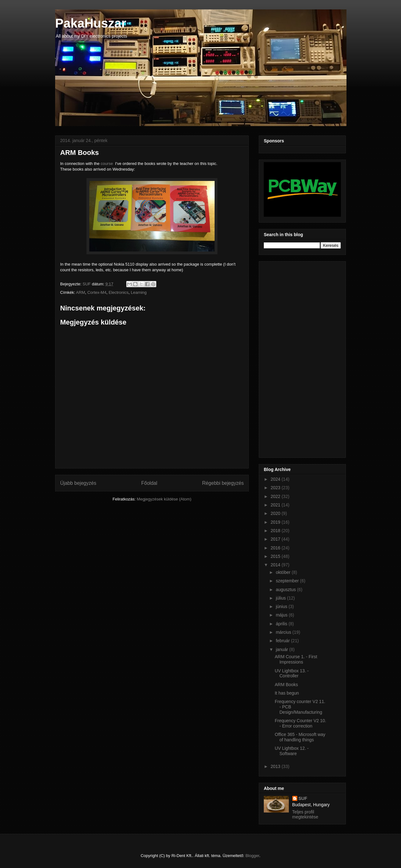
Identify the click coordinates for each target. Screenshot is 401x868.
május (282, 615)
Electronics (119, 292)
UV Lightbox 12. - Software (292, 751)
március (284, 632)
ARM (81, 292)
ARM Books (286, 685)
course (107, 164)
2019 (276, 522)
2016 (276, 548)
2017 (276, 539)
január (282, 649)
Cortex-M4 (97, 292)
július (281, 598)
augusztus (286, 590)
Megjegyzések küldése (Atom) (164, 499)
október (284, 572)
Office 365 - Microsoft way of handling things (300, 737)
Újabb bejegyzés (78, 483)
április (282, 624)
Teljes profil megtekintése (305, 814)
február (283, 641)
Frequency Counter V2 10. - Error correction (300, 723)
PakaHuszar (91, 23)
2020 (276, 513)
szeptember (288, 581)
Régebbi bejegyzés (223, 483)
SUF (303, 798)
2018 (276, 531)
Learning (139, 292)
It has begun (287, 693)
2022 (276, 496)
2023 (276, 488)
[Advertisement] (289, 358)
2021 (276, 505)
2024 (276, 479)
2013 (276, 766)
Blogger (252, 856)
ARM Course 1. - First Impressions (296, 659)
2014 (276, 565)
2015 (276, 556)
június (282, 606)
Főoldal (149, 483)
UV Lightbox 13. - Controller (292, 673)
